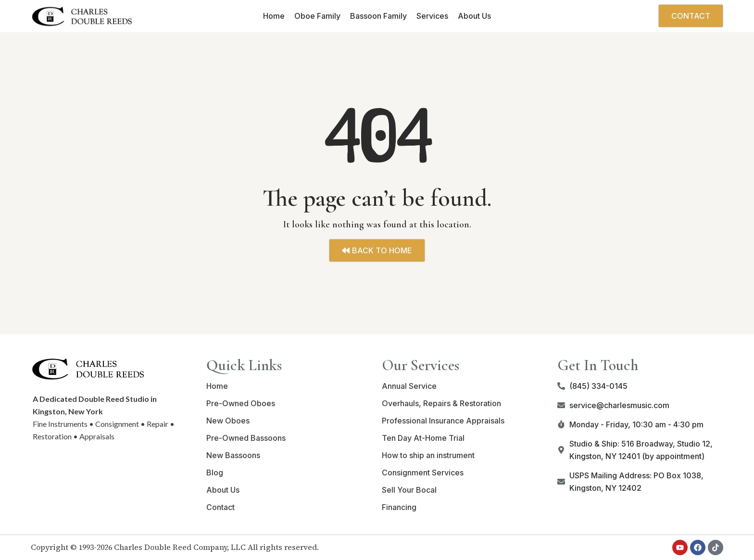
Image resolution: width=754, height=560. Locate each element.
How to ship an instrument (428, 455)
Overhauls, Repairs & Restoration (441, 403)
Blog (215, 473)
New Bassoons (233, 455)
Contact (220, 507)
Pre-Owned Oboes (241, 403)
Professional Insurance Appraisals (443, 421)
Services (432, 16)
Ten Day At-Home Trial (423, 438)
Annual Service (409, 386)
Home (274, 16)
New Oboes (228, 421)
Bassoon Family (378, 16)
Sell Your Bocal (409, 490)
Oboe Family (317, 16)
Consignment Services (423, 473)
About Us (474, 16)
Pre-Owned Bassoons (246, 438)
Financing (399, 507)
